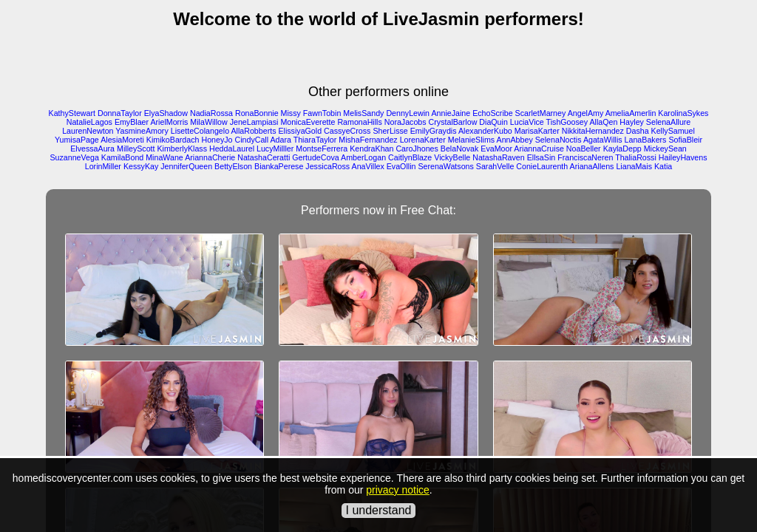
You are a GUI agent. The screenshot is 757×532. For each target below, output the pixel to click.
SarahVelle (495, 166)
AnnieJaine (451, 113)
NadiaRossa (211, 113)
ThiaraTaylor (315, 140)
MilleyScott (136, 149)
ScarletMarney (541, 113)
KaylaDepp (622, 149)
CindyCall (251, 140)
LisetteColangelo (200, 131)
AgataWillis (603, 140)
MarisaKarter (537, 131)
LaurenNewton (88, 131)
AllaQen (603, 122)
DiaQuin (493, 122)
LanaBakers (646, 140)
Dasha (638, 131)
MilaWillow (208, 122)
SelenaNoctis (559, 140)
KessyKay (141, 166)
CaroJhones (417, 149)
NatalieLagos (89, 122)
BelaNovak (460, 149)
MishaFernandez (368, 140)
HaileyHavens (683, 157)
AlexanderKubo (485, 131)
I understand (379, 510)
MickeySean (665, 149)
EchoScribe (493, 113)
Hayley (632, 122)
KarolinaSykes (683, 113)
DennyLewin (408, 113)
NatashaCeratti (264, 157)
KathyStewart (72, 113)
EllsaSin (542, 157)
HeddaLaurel (232, 149)
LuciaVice (527, 122)
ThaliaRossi (636, 157)
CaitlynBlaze (410, 157)
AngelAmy (586, 113)
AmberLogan (363, 157)
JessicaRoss (327, 166)
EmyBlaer (132, 122)
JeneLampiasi (254, 122)
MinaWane (164, 157)
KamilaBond (122, 157)
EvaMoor (496, 149)
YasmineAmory (142, 131)
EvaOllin (401, 166)
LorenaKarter (423, 140)
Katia (663, 166)
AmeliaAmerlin (631, 113)
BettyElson (233, 166)
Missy (291, 113)
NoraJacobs (405, 122)
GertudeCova (315, 157)
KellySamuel (673, 131)
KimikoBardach (173, 140)
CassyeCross (347, 131)
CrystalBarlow (453, 122)
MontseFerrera (322, 149)
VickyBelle (452, 157)
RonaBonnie (257, 113)
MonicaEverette (308, 122)
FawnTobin (322, 113)
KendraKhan (371, 149)
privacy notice (398, 490)
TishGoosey (567, 122)
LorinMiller (103, 166)
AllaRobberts (253, 131)
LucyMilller (275, 149)
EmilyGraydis (434, 131)
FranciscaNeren (585, 157)
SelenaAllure (668, 122)
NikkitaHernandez (593, 131)
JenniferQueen (186, 166)
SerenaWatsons (445, 166)
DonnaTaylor (120, 113)
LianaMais (634, 166)
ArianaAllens (592, 166)
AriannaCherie (210, 157)
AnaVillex (368, 166)
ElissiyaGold (300, 131)
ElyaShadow (166, 113)
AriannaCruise (539, 149)
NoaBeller (584, 149)
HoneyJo (217, 140)
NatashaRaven (499, 157)
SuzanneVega (74, 157)
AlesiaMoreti (122, 140)
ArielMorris (169, 122)
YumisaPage (77, 140)
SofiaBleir (685, 140)
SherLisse (390, 131)
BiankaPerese (279, 166)
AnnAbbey (515, 140)
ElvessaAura (92, 149)
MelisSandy (363, 113)
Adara (280, 140)
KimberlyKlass (183, 149)
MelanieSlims (471, 140)
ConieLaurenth (542, 166)
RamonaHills (359, 122)
